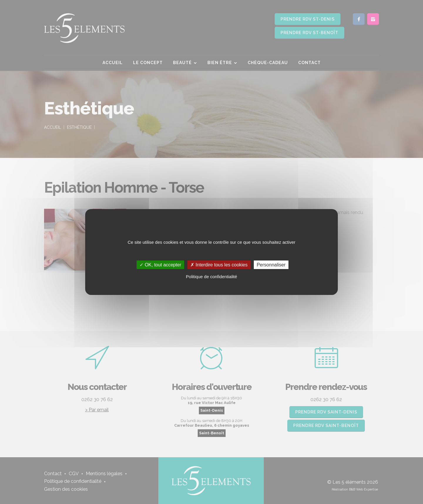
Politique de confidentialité (211, 277)
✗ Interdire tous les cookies (219, 265)
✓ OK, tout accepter (160, 265)
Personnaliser (271, 265)
